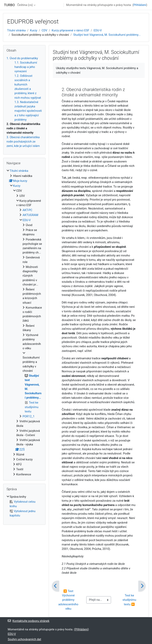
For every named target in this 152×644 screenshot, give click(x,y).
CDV (44, 30)
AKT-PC (27, 210)
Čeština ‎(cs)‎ (25, 5)
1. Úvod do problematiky (22, 58)
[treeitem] (24, 322)
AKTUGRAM (30, 215)
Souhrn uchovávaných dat (24, 639)
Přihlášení (140, 5)
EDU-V (98, 30)
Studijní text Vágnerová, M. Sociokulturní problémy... (107, 35)
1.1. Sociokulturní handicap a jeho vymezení (26, 67)
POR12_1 (28, 416)
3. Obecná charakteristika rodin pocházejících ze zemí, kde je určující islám (23, 142)
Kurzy (34, 30)
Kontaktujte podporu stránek (28, 621)
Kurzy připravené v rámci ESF (70, 30)
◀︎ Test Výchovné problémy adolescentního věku (69, 600)
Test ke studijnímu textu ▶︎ (130, 600)
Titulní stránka (16, 30)
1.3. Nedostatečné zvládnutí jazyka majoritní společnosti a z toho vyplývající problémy (28, 111)
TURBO (9, 5)
